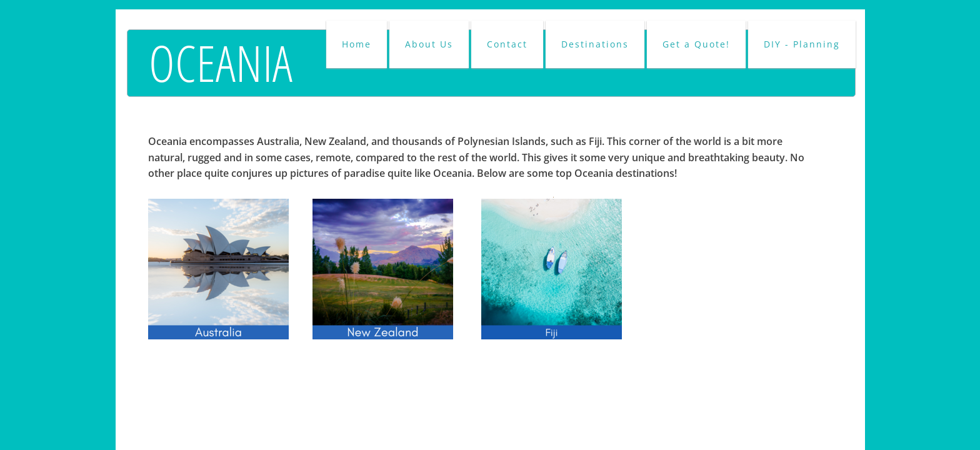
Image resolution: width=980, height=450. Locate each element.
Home (357, 44)
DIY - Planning (802, 44)
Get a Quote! (696, 44)
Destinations (595, 44)
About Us (429, 44)
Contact (507, 44)
